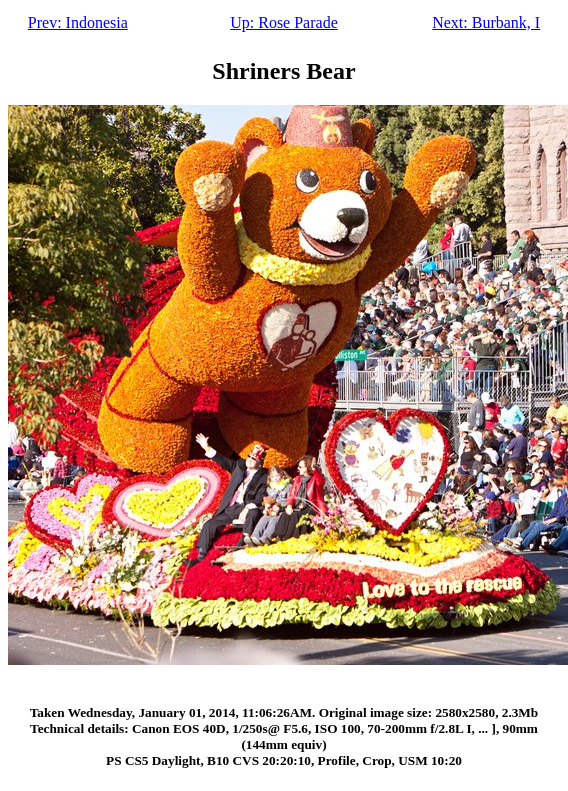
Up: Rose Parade (284, 22)
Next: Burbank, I (486, 22)
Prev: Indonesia (78, 22)
